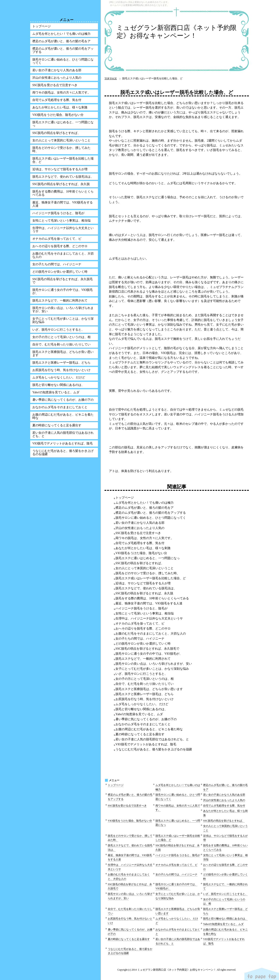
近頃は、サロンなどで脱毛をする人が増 (143, 583)
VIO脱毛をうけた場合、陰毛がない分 (141, 553)
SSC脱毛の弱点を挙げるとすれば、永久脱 (144, 593)
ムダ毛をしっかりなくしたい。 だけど (142, 704)
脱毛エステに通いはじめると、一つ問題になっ (148, 558)
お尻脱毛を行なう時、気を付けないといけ (145, 699)
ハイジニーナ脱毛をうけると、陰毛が (141, 608)
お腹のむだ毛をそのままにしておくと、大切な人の (151, 633)
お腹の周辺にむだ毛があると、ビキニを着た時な (149, 729)
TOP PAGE (111, 78)
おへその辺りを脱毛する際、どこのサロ (143, 628)
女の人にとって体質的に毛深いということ (145, 568)
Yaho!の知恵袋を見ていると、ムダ (139, 714)
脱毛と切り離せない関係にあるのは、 (141, 709)
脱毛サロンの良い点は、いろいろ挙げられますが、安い (154, 664)
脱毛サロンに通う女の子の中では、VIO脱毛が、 (149, 654)
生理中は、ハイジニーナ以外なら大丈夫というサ (149, 618)
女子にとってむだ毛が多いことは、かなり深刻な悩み (152, 669)
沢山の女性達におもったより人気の (140, 528)
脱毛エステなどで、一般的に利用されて (143, 659)
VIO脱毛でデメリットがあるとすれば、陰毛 (146, 744)
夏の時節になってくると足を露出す (140, 734)
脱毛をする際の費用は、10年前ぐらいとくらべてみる (152, 598)
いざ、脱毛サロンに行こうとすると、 (141, 674)
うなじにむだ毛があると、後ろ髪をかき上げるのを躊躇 (154, 749)
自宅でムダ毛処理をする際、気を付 (140, 543)
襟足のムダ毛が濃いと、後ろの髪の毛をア (145, 508)
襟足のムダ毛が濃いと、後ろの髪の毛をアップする (151, 513)
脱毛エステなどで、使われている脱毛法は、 (146, 588)
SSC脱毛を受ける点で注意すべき (138, 533)
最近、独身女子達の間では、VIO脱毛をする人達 (149, 603)
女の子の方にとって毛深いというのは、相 (145, 679)
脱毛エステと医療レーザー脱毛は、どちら (145, 694)
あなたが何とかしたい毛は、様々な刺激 (143, 548)
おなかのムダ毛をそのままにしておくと (143, 724)
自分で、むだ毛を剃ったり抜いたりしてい (145, 684)
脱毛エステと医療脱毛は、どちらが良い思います (149, 689)
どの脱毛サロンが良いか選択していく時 (143, 644)
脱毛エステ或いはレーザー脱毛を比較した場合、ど (151, 578)
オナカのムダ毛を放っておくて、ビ (140, 623)
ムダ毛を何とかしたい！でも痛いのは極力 (145, 503)
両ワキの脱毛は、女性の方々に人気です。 (145, 538)
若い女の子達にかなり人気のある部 (140, 523)
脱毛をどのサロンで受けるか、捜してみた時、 (148, 573)
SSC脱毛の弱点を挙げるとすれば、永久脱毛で (147, 649)
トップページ (125, 498)
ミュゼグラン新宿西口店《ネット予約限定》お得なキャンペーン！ (177, 32)
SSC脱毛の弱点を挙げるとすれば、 (140, 563)
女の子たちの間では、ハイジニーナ (140, 638)
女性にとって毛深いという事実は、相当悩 (145, 613)
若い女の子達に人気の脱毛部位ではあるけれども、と (152, 739)
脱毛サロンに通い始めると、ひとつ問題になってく (151, 518)
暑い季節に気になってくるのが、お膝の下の (146, 719)
